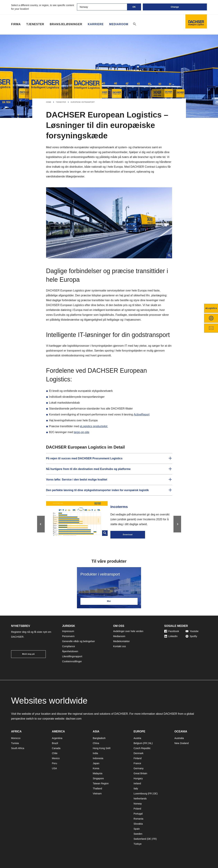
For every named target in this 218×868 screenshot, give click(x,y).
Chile (55, 753)
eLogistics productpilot (94, 426)
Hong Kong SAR (102, 748)
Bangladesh (99, 738)
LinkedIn (171, 636)
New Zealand (182, 743)
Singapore (98, 778)
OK (134, 7)
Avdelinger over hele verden (128, 631)
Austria (137, 738)
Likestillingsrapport (72, 656)
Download (128, 535)
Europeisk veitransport (83, 102)
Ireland (137, 783)
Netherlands (140, 799)
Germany (139, 768)
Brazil (55, 743)
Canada (56, 748)
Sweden (138, 834)
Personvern (68, 636)
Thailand (97, 788)
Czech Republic (142, 748)
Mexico (56, 758)
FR (145, 743)
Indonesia (98, 758)
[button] (109, 458)
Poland (137, 809)
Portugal (138, 814)
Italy (136, 788)
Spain (137, 829)
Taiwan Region (101, 783)
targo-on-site (81, 432)
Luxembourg (140, 794)
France (137, 763)
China (96, 743)
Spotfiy (191, 636)
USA (54, 768)
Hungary (138, 778)
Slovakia (138, 824)
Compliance (69, 646)
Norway (138, 804)
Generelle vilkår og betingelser (79, 641)
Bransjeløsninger (66, 24)
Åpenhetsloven (70, 651)
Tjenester (35, 24)
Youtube (192, 631)
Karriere (96, 24)
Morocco (16, 738)
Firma (16, 24)
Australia (179, 738)
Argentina (57, 738)
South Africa (18, 748)
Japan (96, 763)
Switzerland (140, 839)
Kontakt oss (119, 646)
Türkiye (138, 844)
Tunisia (15, 743)
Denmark (139, 753)
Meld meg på (28, 654)
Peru (55, 763)
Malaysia (97, 773)
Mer (109, 601)
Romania (138, 819)
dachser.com (74, 719)
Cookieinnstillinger (72, 661)
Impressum (68, 631)
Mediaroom (119, 24)
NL (150, 743)
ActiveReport (141, 414)
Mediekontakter (121, 641)
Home (49, 102)
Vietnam (97, 794)
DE (155, 794)
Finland (138, 758)
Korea (96, 768)
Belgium (138, 743)
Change (175, 7)
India (95, 753)
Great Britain (140, 773)
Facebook (172, 631)
